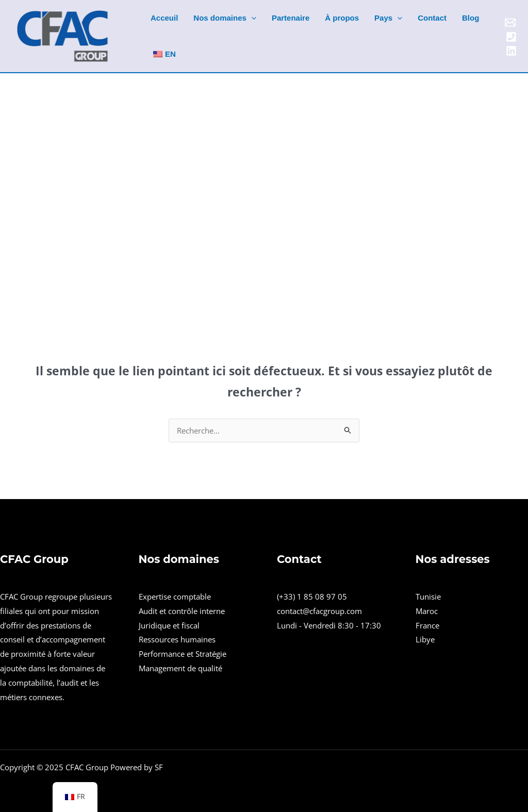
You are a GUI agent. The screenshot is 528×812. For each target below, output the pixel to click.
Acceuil (164, 18)
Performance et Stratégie (183, 654)
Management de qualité (180, 668)
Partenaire (291, 18)
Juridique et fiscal (169, 625)
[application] (251, 18)
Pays (388, 18)
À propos (342, 18)
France (427, 625)
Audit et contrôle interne (182, 611)
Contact (432, 18)
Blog (471, 18)
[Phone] (511, 37)
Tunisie (428, 596)
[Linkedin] (511, 51)
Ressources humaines (177, 639)
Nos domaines (225, 18)
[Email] (510, 22)
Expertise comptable (175, 596)
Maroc (427, 611)
